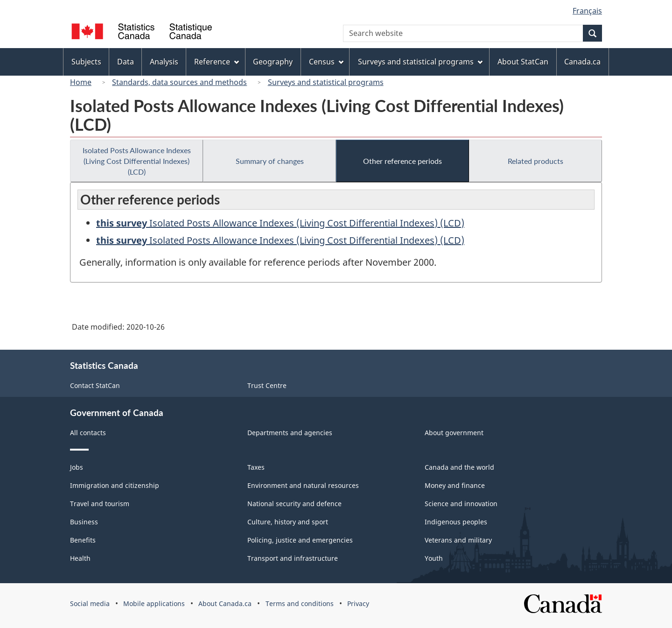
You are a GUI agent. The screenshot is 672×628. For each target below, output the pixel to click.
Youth (434, 558)
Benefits (83, 540)
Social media (90, 603)
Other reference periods (402, 161)
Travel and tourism (100, 504)
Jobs (77, 467)
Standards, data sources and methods (179, 82)
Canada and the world (459, 467)
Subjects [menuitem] (86, 62)
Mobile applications (154, 603)
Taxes (256, 467)
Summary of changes (270, 161)
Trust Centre (267, 385)
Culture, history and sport (288, 522)
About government (454, 433)
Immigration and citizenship (115, 485)
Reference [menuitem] (217, 62)
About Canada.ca (225, 603)
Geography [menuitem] (273, 62)
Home (81, 82)
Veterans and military (458, 540)
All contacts (88, 433)
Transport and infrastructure (293, 558)
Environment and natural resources (303, 485)
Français (587, 11)
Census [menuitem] (326, 62)
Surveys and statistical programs (326, 82)
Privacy (358, 603)
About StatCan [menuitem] (523, 62)
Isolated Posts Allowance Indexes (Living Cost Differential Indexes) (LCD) (137, 161)
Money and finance (455, 485)
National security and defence (294, 504)
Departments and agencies (290, 433)
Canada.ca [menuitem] (582, 62)
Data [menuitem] (126, 62)
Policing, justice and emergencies (300, 540)
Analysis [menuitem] (164, 62)
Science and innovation (461, 504)
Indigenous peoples (456, 522)
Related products (535, 161)
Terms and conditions (300, 603)
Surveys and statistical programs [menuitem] (420, 62)
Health (80, 558)
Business (84, 522)
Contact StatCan (95, 385)
